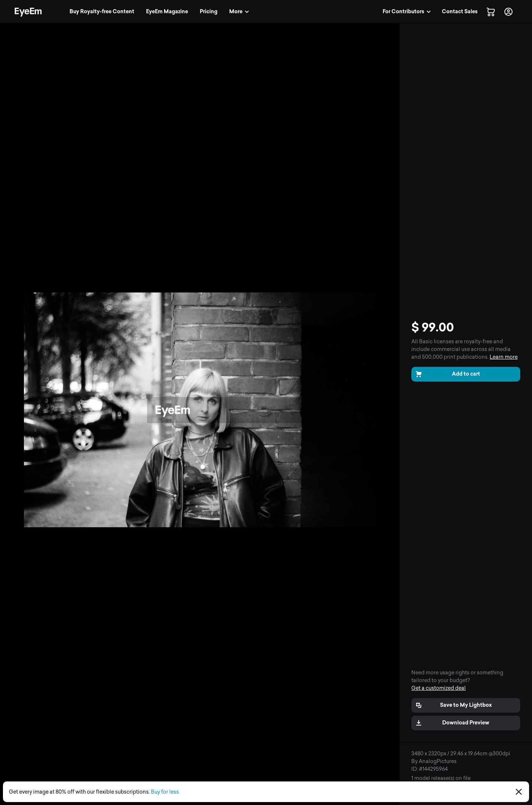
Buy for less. (165, 792)
